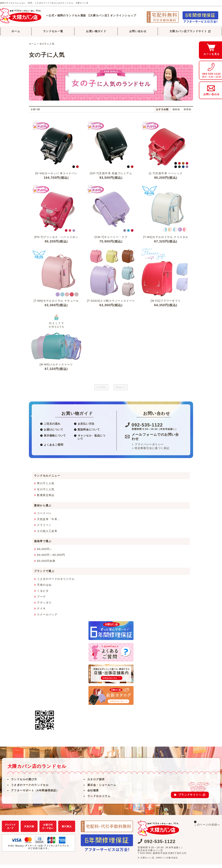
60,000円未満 (46, 564)
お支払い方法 (84, 427)
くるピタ (43, 594)
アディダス (44, 606)
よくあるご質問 (52, 448)
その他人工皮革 (47, 534)
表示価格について (53, 439)
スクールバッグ (47, 618)
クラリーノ (44, 528)
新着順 (187, 109)
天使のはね (44, 588)
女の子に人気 (47, 44)
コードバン (44, 517)
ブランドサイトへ (192, 798)
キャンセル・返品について (90, 440)
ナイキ (41, 612)
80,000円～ (45, 552)
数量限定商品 (46, 498)
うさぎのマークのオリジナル (56, 582)
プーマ (41, 600)
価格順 (176, 109)
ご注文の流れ (50, 427)
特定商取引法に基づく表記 (152, 451)
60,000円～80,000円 (51, 558)
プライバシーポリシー (149, 448)
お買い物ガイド (96, 31)
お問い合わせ (138, 31)
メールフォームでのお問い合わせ (155, 440)
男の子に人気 (46, 487)
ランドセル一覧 (53, 31)
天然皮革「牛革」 (49, 522)
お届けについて (52, 433)
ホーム (16, 31)
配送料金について (87, 433)
